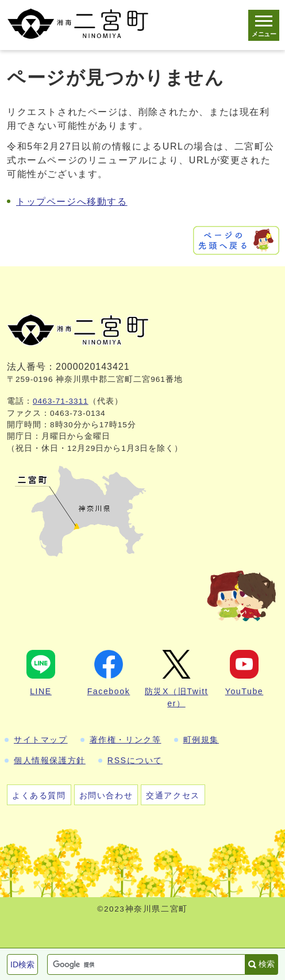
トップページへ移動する (72, 202)
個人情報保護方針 (50, 760)
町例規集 (201, 740)
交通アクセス (173, 795)
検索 (267, 964)
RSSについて (135, 760)
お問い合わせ (106, 795)
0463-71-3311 (61, 401)
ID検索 (22, 964)
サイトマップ (41, 740)
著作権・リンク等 (126, 740)
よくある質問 (39, 795)
